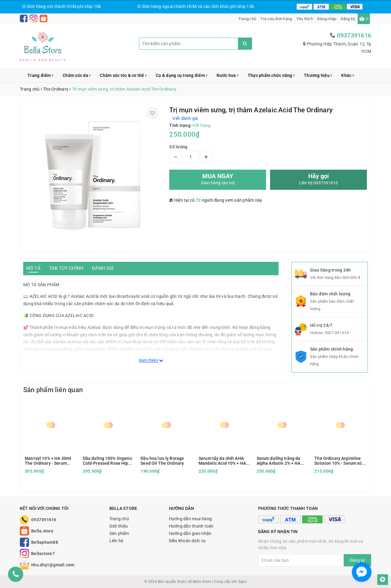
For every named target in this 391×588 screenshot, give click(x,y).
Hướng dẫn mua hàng (190, 519)
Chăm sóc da (77, 75)
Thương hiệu (318, 75)
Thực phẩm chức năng (271, 75)
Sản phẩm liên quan (53, 390)
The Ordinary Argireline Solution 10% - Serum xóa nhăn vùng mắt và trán (339, 461)
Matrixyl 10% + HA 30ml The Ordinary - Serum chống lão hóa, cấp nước (49, 461)
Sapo (242, 582)
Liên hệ (116, 541)
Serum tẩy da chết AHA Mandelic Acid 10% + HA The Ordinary (222, 461)
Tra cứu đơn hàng (276, 19)
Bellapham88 (45, 542)
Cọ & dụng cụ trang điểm (182, 75)
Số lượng (178, 147)
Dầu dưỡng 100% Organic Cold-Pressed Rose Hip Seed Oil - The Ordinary (108, 461)
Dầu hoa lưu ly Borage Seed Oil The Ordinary (162, 461)
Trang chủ (247, 19)
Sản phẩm (119, 533)
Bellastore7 (43, 554)
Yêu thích (305, 19)
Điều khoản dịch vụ (187, 541)
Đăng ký (348, 19)
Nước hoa (228, 75)
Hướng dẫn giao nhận (190, 533)
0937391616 (354, 35)
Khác (348, 75)
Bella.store (42, 531)
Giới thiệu (119, 526)
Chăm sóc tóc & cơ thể (123, 75)
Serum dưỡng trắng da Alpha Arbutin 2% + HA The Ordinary (279, 461)
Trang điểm (40, 75)
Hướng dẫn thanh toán (191, 526)
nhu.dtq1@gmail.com (53, 565)
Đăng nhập (327, 19)
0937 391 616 (337, 333)
